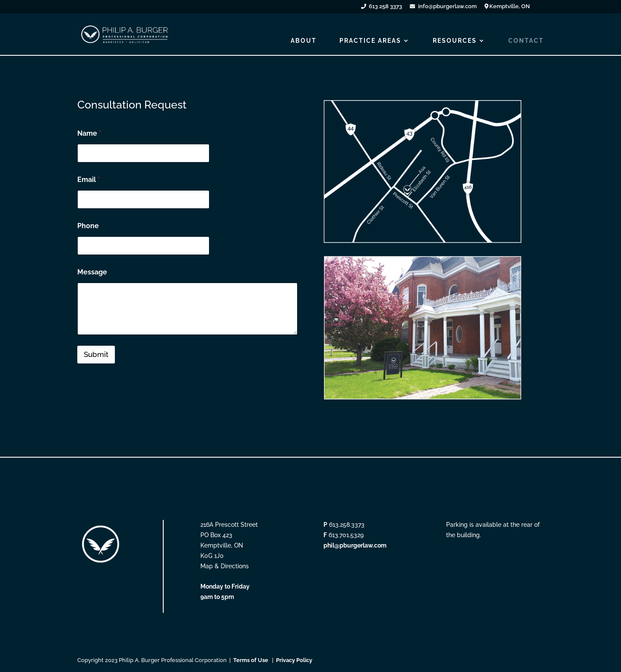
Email (89, 180)
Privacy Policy (294, 660)
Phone (88, 226)
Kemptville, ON (510, 7)
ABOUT (304, 41)
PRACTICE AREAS (370, 41)
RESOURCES (455, 41)
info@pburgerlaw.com (447, 7)
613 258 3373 (385, 7)
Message (92, 272)
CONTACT (526, 41)
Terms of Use (251, 660)
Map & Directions (225, 566)
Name (89, 133)
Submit (96, 354)
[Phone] (143, 246)
